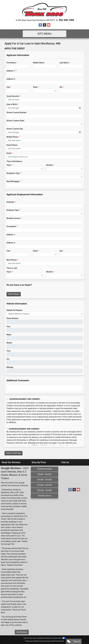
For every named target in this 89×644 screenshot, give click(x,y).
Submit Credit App (14, 453)
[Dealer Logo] (45, 10)
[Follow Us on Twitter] (44, 25)
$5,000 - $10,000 (44, 474)
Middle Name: (39, 63)
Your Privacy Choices (58, 638)
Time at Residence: (14, 161)
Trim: (9, 351)
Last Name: (64, 63)
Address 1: (11, 71)
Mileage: (10, 367)
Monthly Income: (13, 218)
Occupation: (11, 226)
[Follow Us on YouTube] (49, 25)
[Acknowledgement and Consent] (7, 399)
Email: (9, 153)
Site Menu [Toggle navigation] (44, 34)
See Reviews (22, 632)
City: (8, 87)
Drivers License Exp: (15, 129)
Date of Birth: (12, 104)
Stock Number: (13, 318)
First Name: (11, 63)
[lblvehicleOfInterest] (44, 314)
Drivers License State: (16, 121)
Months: (50, 165)
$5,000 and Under (45, 469)
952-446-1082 (66, 20)
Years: (9, 165)
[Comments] (44, 388)
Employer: (11, 202)
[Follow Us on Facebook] (40, 25)
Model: (9, 343)
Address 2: (11, 79)
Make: (9, 335)
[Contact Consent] (7, 429)
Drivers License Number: (17, 112)
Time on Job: (12, 268)
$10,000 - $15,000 (45, 480)
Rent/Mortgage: (13, 181)
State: (35, 87)
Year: (9, 326)
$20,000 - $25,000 (45, 490)
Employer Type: (13, 210)
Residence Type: (13, 173)
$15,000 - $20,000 (45, 485)
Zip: (61, 87)
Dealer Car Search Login (30, 638)
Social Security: (13, 96)
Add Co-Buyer (14, 294)
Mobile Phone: (12, 137)
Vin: (8, 359)
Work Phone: (12, 260)
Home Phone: (12, 145)
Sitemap (48, 638)
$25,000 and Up (44, 496)
